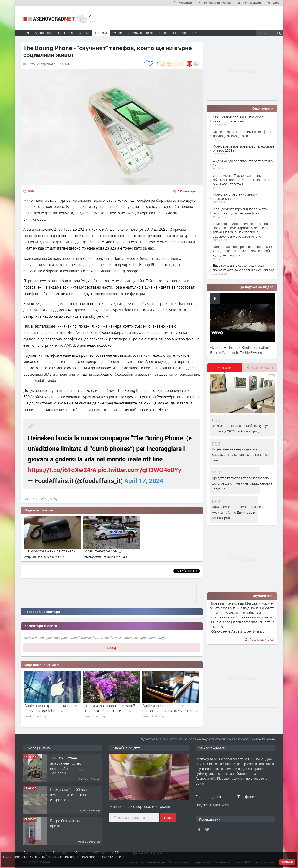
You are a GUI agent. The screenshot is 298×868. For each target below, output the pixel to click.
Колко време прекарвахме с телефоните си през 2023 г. (244, 148)
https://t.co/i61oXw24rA (62, 470)
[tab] (225, 369)
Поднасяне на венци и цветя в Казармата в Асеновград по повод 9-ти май (242, 455)
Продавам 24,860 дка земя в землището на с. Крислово (69, 795)
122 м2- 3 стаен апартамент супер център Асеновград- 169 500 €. (67, 766)
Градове (179, 33)
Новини (101, 33)
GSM (31, 191)
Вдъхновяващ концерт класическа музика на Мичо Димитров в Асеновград (238, 512)
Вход (112, 648)
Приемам (287, 862)
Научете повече (112, 857)
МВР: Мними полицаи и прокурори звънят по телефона (239, 119)
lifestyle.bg (49, 499)
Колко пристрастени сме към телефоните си (235, 196)
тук (162, 638)
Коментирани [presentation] (260, 367)
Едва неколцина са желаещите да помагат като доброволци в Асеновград (244, 268)
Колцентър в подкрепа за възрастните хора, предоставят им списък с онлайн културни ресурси (242, 251)
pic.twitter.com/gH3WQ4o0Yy (140, 470)
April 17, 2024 (144, 481)
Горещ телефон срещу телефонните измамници (105, 554)
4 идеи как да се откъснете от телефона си (243, 163)
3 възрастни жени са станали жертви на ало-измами (50, 554)
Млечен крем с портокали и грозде (140, 806)
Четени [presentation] (225, 367)
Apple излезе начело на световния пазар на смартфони (170, 708)
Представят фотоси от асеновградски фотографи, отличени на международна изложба (242, 483)
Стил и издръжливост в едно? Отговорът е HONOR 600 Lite (109, 708)
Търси (168, 818)
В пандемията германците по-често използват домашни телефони (240, 211)
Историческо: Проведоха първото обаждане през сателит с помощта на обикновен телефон (242, 180)
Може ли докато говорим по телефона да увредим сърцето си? (242, 134)
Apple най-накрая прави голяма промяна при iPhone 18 (52, 708)
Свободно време (140, 33)
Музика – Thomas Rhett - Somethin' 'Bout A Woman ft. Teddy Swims (240, 350)
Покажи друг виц (259, 639)
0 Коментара (187, 191)
